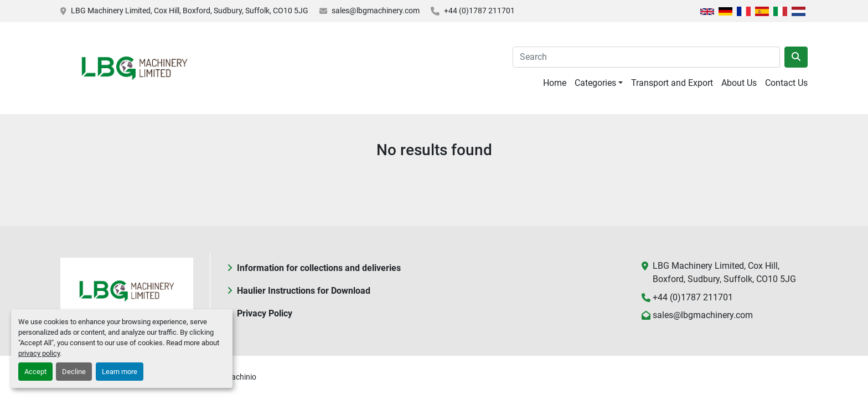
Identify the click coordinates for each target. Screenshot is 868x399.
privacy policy (39, 353)
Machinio (241, 377)
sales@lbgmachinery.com (376, 11)
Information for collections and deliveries (319, 268)
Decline (74, 372)
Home (555, 83)
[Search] (646, 57)
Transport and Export (672, 83)
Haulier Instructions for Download (304, 291)
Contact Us (786, 83)
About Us (739, 83)
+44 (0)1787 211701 (479, 11)
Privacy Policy (265, 313)
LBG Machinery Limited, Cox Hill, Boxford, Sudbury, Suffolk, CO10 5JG (190, 11)
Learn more (120, 372)
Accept (35, 372)
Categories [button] (595, 83)
